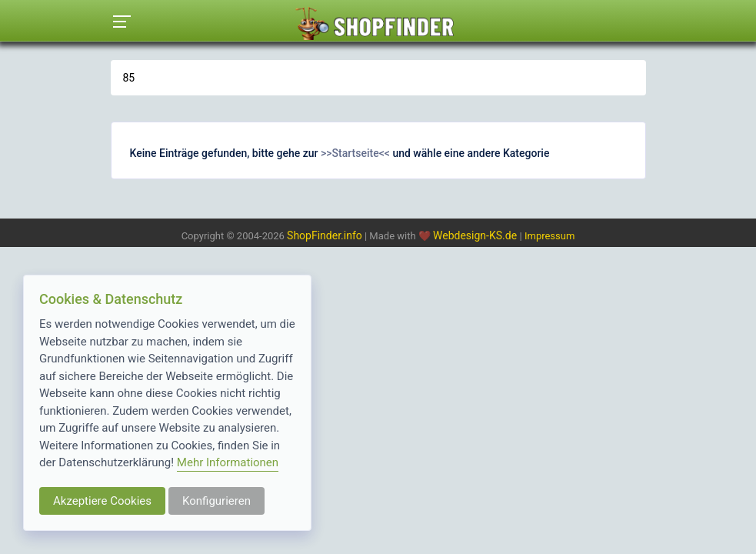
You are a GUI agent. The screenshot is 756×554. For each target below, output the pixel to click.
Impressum (550, 236)
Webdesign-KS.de (476, 235)
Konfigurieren (216, 501)
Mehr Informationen (228, 462)
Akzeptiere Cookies (102, 501)
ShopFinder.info (325, 235)
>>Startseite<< (355, 153)
